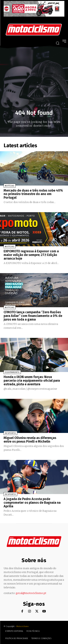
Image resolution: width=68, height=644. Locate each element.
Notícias (10, 186)
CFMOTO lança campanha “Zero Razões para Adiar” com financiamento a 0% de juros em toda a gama (33, 316)
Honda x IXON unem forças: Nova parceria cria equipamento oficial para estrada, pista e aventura (32, 381)
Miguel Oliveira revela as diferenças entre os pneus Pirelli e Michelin (30, 440)
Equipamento (12, 372)
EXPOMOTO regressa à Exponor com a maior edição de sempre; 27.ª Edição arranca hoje (31, 255)
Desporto (10, 433)
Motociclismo (22, 626)
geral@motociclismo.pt (31, 593)
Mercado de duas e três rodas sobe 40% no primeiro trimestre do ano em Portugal (33, 194)
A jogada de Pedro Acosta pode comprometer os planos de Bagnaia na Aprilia (32, 503)
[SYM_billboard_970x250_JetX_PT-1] (34, 16)
